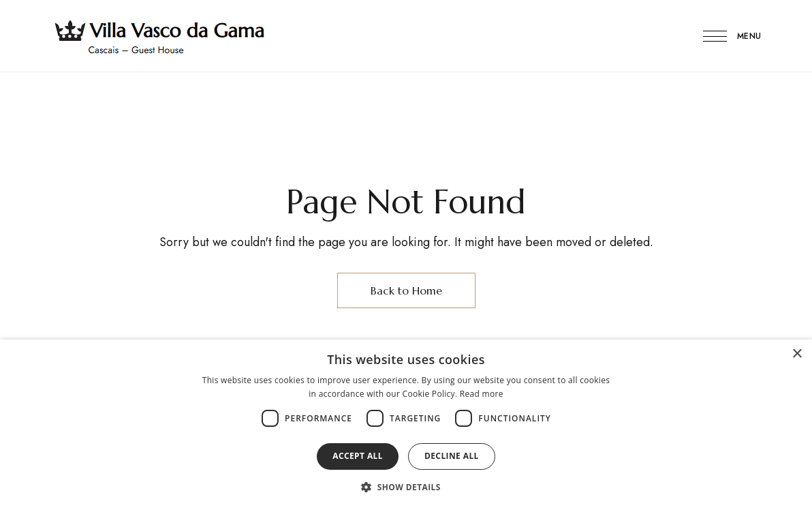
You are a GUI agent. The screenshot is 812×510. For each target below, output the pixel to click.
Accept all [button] (358, 456)
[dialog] (406, 425)
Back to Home (406, 290)
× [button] (797, 354)
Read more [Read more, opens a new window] (482, 394)
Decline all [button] (452, 456)
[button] (406, 487)
